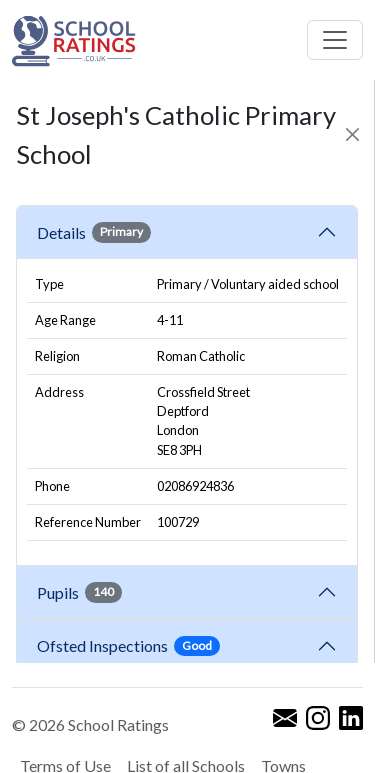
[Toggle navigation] (335, 40)
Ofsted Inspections (128, 646)
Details (94, 232)
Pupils (79, 592)
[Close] (353, 134)
